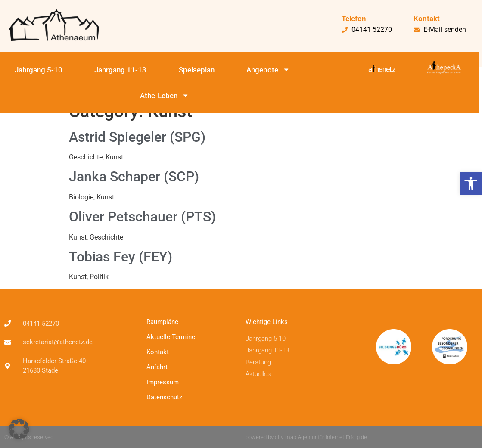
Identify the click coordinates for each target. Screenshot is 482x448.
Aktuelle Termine (171, 337)
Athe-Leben (165, 95)
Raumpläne (162, 322)
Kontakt (158, 352)
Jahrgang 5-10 (39, 70)
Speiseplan (197, 70)
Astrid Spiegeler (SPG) (137, 137)
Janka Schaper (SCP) (134, 177)
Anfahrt (157, 367)
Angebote (268, 70)
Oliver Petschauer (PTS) (142, 217)
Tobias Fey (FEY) (121, 257)
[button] (471, 184)
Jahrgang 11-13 (120, 70)
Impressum (163, 382)
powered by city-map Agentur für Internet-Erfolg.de (306, 437)
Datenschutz (164, 397)
